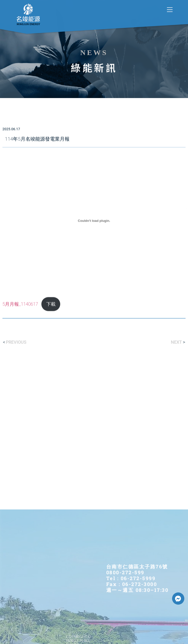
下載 (51, 339)
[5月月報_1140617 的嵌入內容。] (94, 256)
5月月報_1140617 (20, 339)
